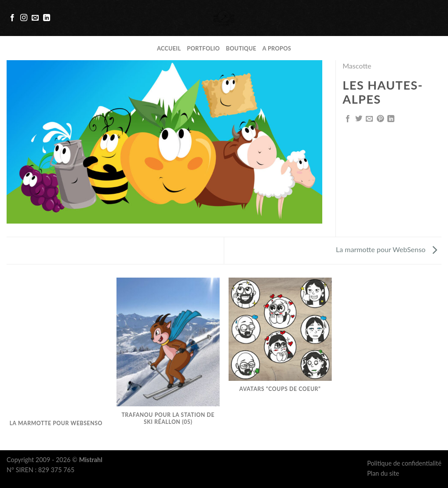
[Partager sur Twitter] (359, 119)
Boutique (241, 48)
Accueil (169, 48)
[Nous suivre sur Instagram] (24, 18)
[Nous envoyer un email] (35, 18)
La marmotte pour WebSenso (386, 249)
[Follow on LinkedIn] (47, 18)
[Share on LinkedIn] (391, 119)
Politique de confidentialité (404, 463)
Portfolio (203, 48)
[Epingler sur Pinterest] (380, 119)
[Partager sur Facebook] (348, 119)
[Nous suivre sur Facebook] (12, 18)
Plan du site (383, 473)
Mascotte (357, 66)
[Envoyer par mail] (369, 119)
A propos (277, 48)
